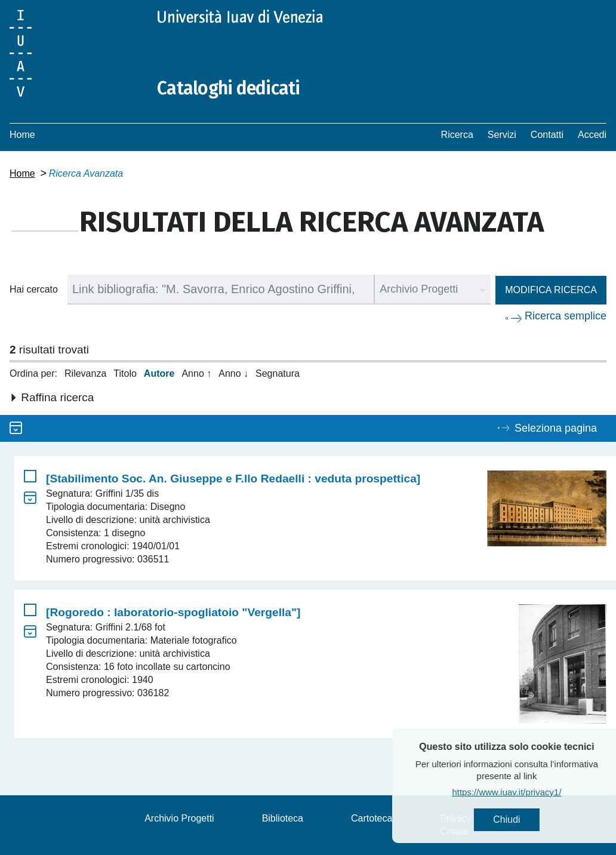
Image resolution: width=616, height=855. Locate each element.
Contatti (547, 135)
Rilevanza (85, 373)
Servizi (502, 135)
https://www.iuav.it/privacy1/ (527, 792)
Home (22, 135)
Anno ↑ (196, 373)
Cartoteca (372, 818)
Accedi (592, 135)
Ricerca (457, 135)
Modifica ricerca (551, 290)
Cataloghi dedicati (229, 88)
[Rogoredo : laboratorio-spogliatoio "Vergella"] (173, 612)
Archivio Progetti (179, 818)
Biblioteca (283, 818)
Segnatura (278, 373)
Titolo (125, 373)
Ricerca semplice (566, 316)
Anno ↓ (233, 373)
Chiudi (527, 819)
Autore (159, 373)
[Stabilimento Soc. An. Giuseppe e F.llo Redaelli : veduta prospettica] (233, 479)
